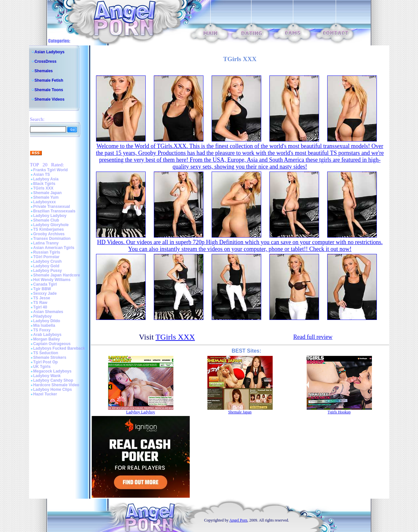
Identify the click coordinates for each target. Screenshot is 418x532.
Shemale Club (46, 220)
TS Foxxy (42, 330)
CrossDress (46, 61)
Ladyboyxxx (45, 202)
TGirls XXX (43, 188)
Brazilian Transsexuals (54, 211)
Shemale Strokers (50, 357)
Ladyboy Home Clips (53, 390)
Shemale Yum (46, 197)
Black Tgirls (44, 184)
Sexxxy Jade (45, 293)
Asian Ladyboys (50, 52)
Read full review (313, 337)
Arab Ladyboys (48, 335)
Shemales (44, 71)
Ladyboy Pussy (48, 271)
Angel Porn (238, 520)
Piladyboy (43, 316)
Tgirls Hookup (339, 412)
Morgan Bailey (47, 339)
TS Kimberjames (49, 229)
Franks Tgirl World (51, 170)
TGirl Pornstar (47, 257)
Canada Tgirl (45, 284)
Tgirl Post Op (46, 362)
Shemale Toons (49, 90)
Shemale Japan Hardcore (57, 275)
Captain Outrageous (52, 344)
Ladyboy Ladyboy (50, 216)
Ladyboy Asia (46, 179)
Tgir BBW (42, 289)
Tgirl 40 (40, 307)
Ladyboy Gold (46, 266)
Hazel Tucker (45, 394)
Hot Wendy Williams (52, 280)
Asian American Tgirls (54, 248)
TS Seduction (46, 353)
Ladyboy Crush (48, 261)
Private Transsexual (52, 207)
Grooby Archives (49, 234)
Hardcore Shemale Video (56, 385)
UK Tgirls (42, 367)
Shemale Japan (48, 193)
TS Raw (40, 303)
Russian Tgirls (47, 252)
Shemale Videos (50, 99)
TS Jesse (42, 298)
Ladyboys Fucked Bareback (59, 348)
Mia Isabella (44, 325)
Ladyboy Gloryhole (51, 225)
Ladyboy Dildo (47, 321)
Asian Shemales (48, 312)
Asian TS (42, 175)
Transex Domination (52, 239)
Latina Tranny (46, 243)
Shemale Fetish (49, 80)
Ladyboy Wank (47, 376)
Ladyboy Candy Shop (53, 380)
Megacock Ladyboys (52, 371)
